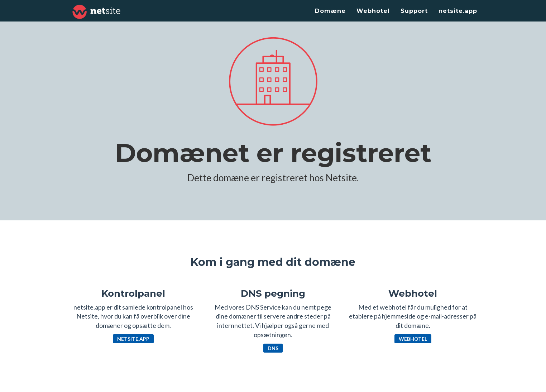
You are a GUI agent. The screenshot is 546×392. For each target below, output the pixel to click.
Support (414, 11)
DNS (273, 348)
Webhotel (373, 11)
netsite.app (458, 11)
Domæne (330, 11)
